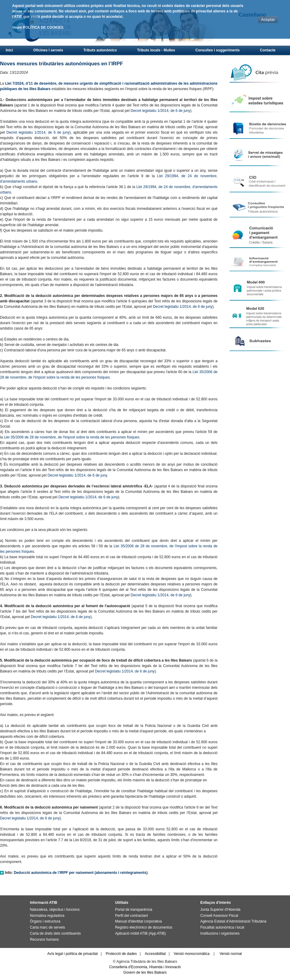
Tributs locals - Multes (156, 50)
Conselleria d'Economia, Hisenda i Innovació (145, 967)
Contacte (268, 50)
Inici (9, 50)
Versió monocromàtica (192, 954)
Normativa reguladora (47, 916)
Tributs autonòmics (100, 50)
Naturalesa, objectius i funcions (55, 910)
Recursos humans (44, 939)
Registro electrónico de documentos (144, 927)
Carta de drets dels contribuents (55, 933)
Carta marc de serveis (47, 927)
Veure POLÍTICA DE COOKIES (38, 28)
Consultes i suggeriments (218, 50)
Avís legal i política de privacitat (72, 954)
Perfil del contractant (131, 916)
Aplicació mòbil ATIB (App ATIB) (140, 933)
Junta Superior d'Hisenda (220, 910)
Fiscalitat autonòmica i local (222, 927)
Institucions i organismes (220, 933)
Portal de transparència (134, 910)
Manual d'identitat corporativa (139, 921)
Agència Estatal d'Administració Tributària (233, 921)
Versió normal (231, 954)
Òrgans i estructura (45, 921)
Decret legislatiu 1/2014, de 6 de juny (160, 111)
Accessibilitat (155, 954)
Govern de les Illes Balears (145, 972)
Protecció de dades (121, 954)
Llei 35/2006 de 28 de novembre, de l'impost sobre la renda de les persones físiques (72, 437)
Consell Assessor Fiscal (219, 916)
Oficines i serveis (48, 50)
